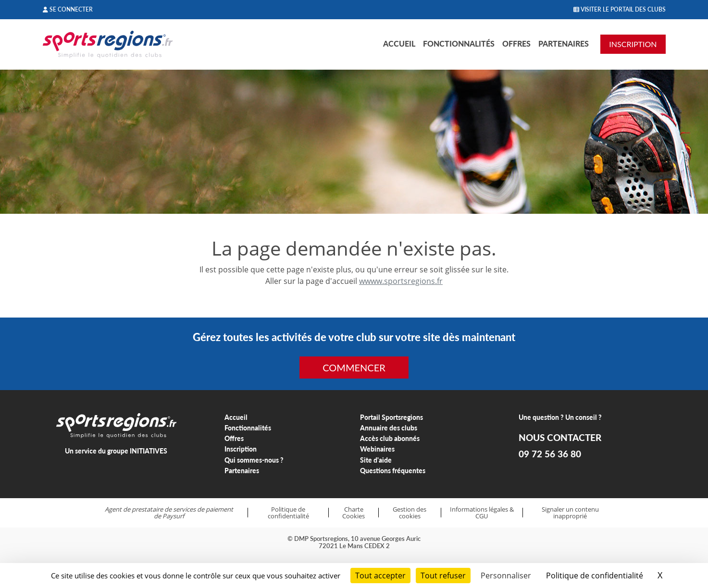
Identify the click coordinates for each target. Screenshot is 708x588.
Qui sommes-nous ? (254, 460)
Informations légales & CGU (482, 513)
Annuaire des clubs (389, 428)
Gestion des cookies (410, 513)
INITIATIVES (149, 451)
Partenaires (564, 43)
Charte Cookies (354, 513)
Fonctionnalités (459, 43)
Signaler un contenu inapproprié (570, 513)
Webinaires (377, 449)
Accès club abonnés (390, 438)
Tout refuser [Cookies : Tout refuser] (443, 576)
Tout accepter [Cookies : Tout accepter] (380, 576)
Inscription (241, 449)
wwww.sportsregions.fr (401, 281)
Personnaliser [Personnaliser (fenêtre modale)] (506, 576)
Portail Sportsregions (391, 417)
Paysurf (173, 516)
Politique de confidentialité (288, 513)
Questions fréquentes (393, 471)
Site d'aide (376, 460)
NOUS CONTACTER (560, 438)
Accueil (399, 43)
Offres (516, 43)
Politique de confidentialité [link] (595, 576)
